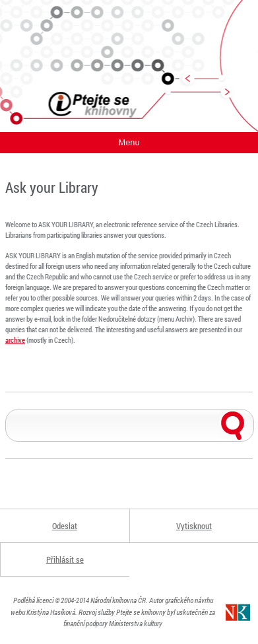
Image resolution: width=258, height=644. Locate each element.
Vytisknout (194, 526)
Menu (129, 142)
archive (15, 340)
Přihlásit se (65, 559)
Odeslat (65, 526)
